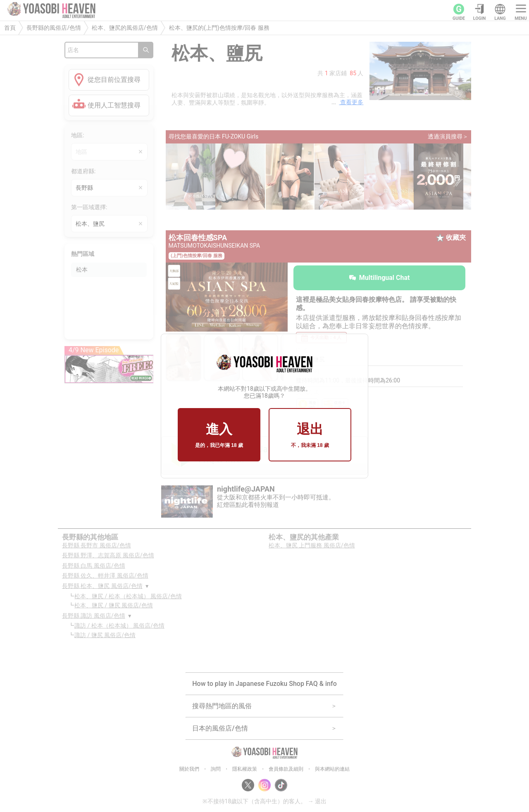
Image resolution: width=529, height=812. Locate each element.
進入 (219, 435)
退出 (310, 435)
